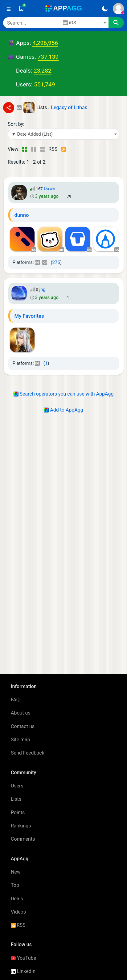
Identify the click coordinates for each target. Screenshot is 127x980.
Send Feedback (28, 753)
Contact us (23, 726)
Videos (18, 912)
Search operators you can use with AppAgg (64, 394)
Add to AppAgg (63, 410)
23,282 (43, 71)
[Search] (31, 23)
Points (18, 813)
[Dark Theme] (105, 9)
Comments (23, 839)
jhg (42, 289)
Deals (17, 899)
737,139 (48, 57)
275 (56, 262)
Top (15, 885)
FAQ (15, 700)
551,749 (44, 84)
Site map (20, 740)
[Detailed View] (33, 149)
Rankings (21, 826)
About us (21, 713)
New (16, 872)
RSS (18, 925)
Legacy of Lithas (69, 108)
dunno (22, 215)
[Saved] (21, 9)
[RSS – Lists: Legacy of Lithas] (64, 149)
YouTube (23, 958)
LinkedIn (23, 971)
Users (17, 786)
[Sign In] (118, 9)
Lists (16, 799)
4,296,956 (45, 43)
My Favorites (29, 316)
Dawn (49, 189)
